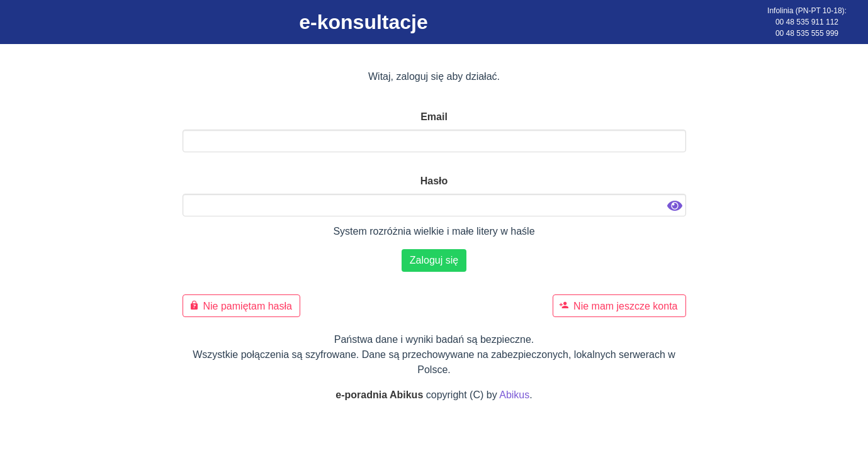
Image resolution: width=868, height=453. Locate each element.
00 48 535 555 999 (807, 33)
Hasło (434, 181)
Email (434, 117)
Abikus (514, 395)
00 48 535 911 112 (807, 22)
